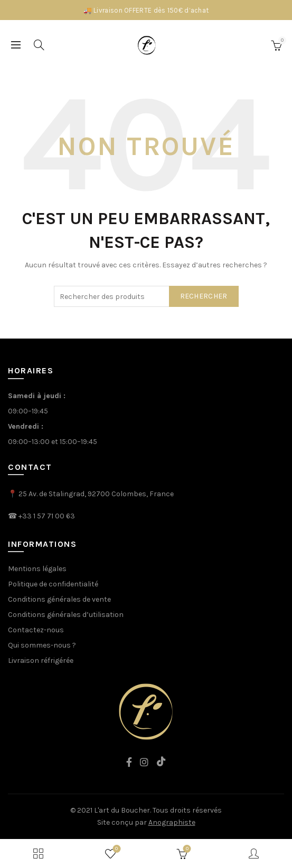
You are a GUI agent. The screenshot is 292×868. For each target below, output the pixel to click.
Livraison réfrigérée (41, 660)
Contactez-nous (36, 630)
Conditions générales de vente (59, 599)
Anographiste (172, 822)
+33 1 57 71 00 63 (47, 516)
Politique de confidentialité (53, 584)
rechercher (204, 296)
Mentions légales (37, 569)
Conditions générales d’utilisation (66, 615)
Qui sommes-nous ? (42, 645)
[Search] (39, 45)
